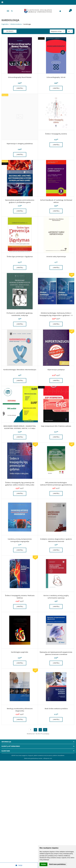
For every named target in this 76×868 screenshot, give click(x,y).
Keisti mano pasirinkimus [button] (57, 864)
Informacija (6, 742)
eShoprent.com (48, 758)
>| (45, 730)
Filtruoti (10, 31)
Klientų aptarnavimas (11, 746)
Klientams (6, 751)
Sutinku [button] (43, 864)
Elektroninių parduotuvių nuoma (33, 758)
